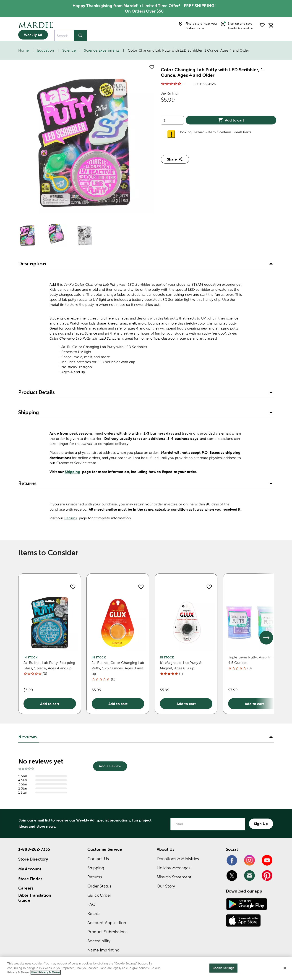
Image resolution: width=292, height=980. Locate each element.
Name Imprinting (103, 950)
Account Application (107, 923)
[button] (146, 264)
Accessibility (99, 941)
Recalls (94, 913)
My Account (30, 869)
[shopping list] (262, 25)
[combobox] (64, 36)
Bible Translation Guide (35, 898)
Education (46, 50)
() (45, 674)
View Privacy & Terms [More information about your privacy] (46, 972)
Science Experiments (102, 50)
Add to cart (231, 120)
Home (24, 50)
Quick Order (99, 895)
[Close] (285, 968)
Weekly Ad (33, 35)
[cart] (271, 25)
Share (175, 159)
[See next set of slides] (266, 638)
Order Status (99, 886)
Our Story (166, 886)
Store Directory (33, 859)
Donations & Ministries (178, 859)
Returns (71, 518)
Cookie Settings (223, 968)
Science (69, 50)
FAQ (91, 904)
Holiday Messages (173, 868)
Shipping (73, 472)
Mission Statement (174, 877)
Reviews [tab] (28, 737)
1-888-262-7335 (34, 849)
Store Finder (30, 879)
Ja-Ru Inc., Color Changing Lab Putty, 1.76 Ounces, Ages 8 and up (118, 668)
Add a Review (110, 766)
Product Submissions (107, 932)
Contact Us (98, 859)
